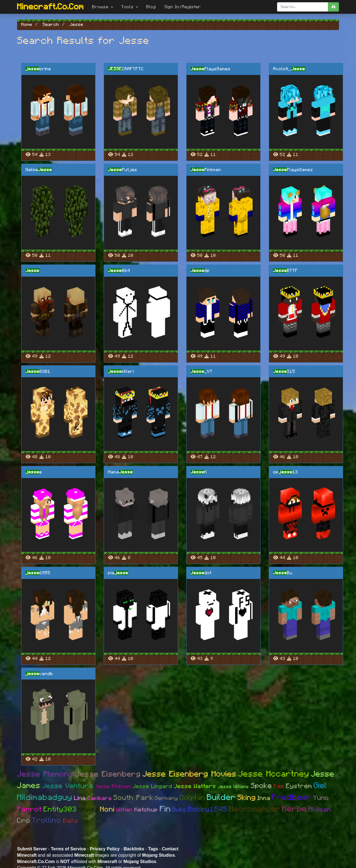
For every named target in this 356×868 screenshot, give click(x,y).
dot (201, 573)
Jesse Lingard (152, 786)
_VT (202, 371)
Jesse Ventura (68, 786)
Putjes (123, 170)
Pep (279, 786)
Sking (247, 798)
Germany (166, 798)
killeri (121, 371)
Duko (179, 810)
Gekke (39, 170)
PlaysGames (211, 69)
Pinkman (206, 170)
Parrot (29, 809)
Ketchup (146, 810)
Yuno (321, 798)
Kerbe (295, 809)
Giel (320, 786)
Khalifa (88, 810)
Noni (107, 809)
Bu (283, 573)
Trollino (47, 821)
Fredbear (292, 797)
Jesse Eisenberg (108, 774)
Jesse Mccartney (274, 774)
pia (118, 573)
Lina (80, 798)
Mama (121, 472)
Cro (24, 821)
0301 (38, 371)
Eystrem (299, 786)
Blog (151, 7)
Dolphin (192, 798)
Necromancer (255, 809)
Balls (71, 821)
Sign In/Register (183, 7)
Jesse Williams (233, 787)
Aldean (320, 809)
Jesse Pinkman (113, 787)
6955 (38, 573)
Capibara (100, 798)
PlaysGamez (293, 170)
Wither (125, 810)
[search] (333, 7)
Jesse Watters (195, 786)
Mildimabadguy (45, 797)
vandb (39, 674)
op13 (286, 472)
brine (38, 69)
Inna (264, 798)
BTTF (286, 271)
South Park (133, 798)
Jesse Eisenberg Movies (190, 774)
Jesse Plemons (45, 774)
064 (119, 271)
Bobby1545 (208, 809)
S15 (284, 371)
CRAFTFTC (126, 69)
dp (200, 271)
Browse (103, 7)
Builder (221, 797)
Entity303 (60, 809)
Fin (165, 809)
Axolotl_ (289, 69)
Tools (130, 7)
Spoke (261, 786)
